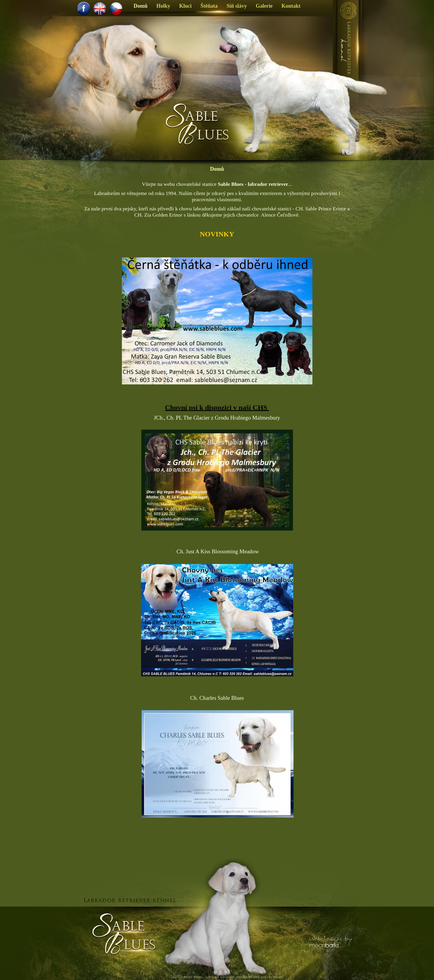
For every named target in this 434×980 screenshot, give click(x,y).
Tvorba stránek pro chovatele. (260, 977)
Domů (217, 169)
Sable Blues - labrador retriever (209, 977)
